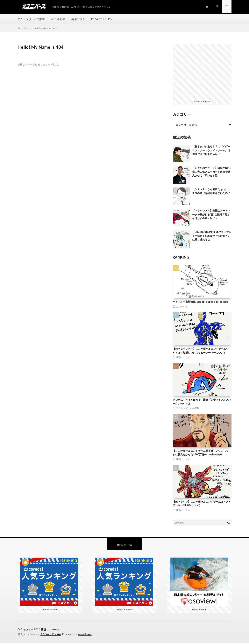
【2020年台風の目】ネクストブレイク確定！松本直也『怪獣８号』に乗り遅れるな (212, 237)
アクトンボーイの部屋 (31, 19)
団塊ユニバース (50, 630)
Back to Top (125, 546)
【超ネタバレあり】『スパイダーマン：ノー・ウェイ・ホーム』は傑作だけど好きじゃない (211, 151)
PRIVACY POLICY (103, 19)
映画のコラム (183, 358)
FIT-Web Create (51, 635)
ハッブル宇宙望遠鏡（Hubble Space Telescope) (201, 303)
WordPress (86, 635)
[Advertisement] (202, 72)
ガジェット (182, 308)
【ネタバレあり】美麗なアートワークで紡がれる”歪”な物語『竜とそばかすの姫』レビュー (211, 216)
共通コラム (79, 19)
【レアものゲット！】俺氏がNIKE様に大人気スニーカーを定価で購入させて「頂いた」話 (212, 173)
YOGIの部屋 (58, 19)
